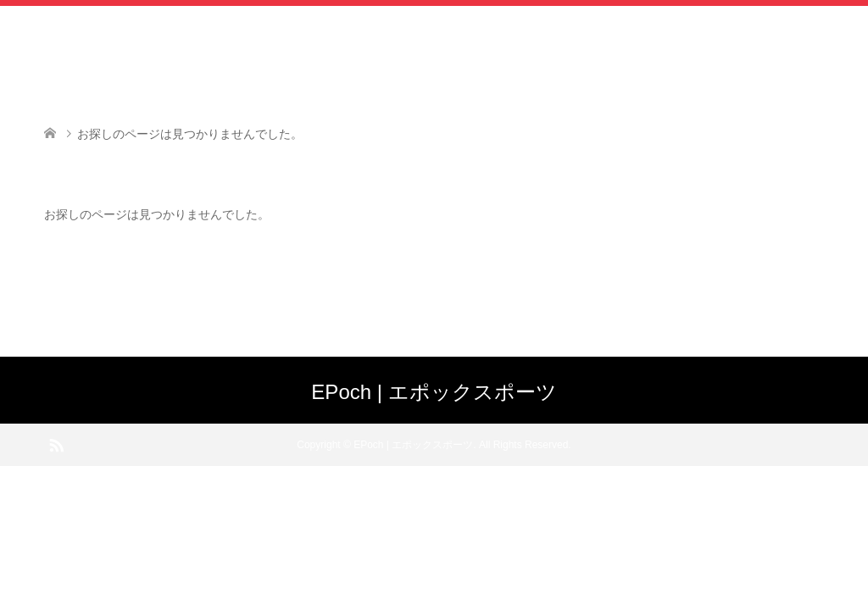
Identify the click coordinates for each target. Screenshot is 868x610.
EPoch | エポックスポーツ (434, 392)
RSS (56, 444)
